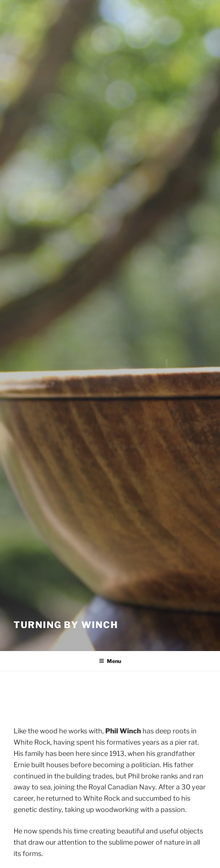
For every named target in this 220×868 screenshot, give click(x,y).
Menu (110, 661)
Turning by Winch (66, 625)
